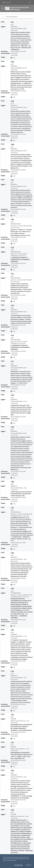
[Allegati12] (14, 478)
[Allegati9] (14, 358)
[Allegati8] (14, 331)
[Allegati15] (14, 585)
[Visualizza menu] (3, 8)
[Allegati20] (14, 767)
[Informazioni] (30, 2)
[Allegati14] (14, 549)
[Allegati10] (14, 391)
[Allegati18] (14, 711)
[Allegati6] (14, 270)
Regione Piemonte (6, 2)
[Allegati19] (14, 739)
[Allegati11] (14, 423)
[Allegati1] (14, 97)
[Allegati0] (14, 58)
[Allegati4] (14, 216)
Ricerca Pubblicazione (12, 17)
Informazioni (19, 865)
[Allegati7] (14, 301)
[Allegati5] (14, 244)
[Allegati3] (14, 176)
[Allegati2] (14, 140)
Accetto (29, 865)
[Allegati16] (14, 626)
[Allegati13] (14, 504)
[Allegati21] (14, 806)
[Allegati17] (14, 667)
